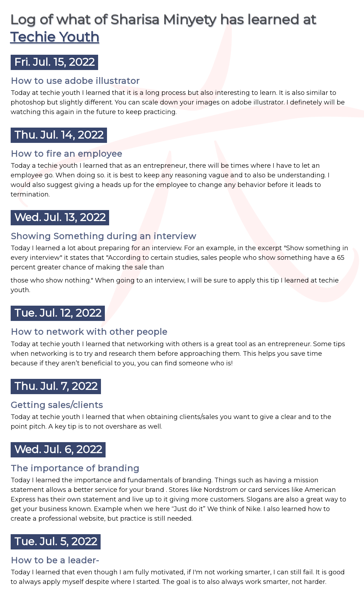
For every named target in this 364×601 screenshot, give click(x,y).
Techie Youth (55, 37)
